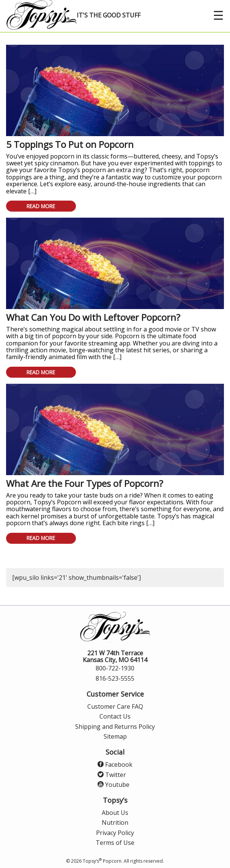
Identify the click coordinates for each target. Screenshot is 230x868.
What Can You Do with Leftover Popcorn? (93, 317)
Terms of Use (115, 843)
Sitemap (115, 736)
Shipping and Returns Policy (115, 727)
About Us (115, 813)
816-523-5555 (115, 678)
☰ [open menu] (218, 15)
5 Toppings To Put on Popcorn (70, 144)
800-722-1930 (115, 668)
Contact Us (115, 716)
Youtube (113, 785)
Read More (41, 206)
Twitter (112, 775)
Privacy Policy (115, 833)
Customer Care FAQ (115, 706)
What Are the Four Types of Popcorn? (85, 483)
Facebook (115, 764)
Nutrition (115, 822)
